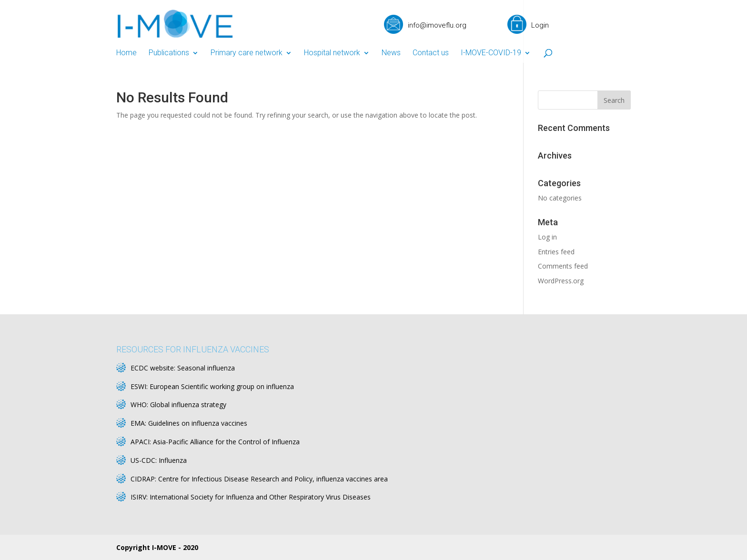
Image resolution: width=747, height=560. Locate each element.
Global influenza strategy (188, 405)
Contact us (431, 53)
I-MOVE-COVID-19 (491, 53)
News (391, 53)
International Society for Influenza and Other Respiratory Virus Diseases (260, 497)
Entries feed (556, 252)
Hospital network (332, 53)
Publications (169, 53)
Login (540, 25)
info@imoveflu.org (437, 25)
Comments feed (563, 266)
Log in (547, 237)
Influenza (173, 460)
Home (126, 53)
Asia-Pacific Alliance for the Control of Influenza (226, 442)
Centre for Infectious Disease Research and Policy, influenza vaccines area (273, 479)
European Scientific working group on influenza (222, 386)
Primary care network (247, 53)
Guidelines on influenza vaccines (198, 423)
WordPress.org (561, 281)
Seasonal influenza (206, 368)
